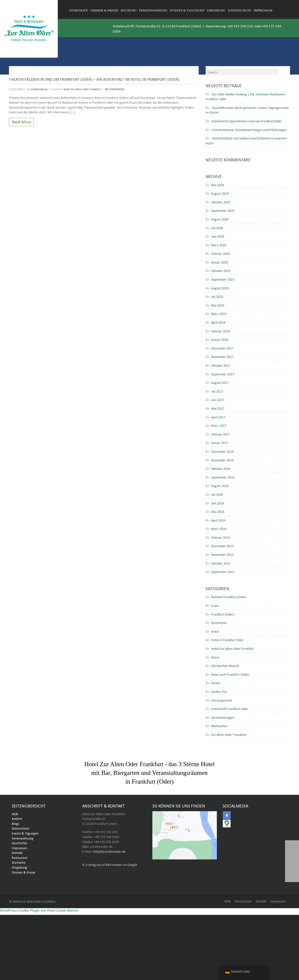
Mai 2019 (218, 305)
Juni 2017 (218, 399)
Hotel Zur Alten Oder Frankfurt (82, 89)
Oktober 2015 (221, 563)
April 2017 (218, 417)
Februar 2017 (220, 434)
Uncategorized (221, 700)
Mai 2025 (218, 184)
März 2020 (219, 245)
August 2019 (220, 288)
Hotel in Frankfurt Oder (227, 639)
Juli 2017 (217, 391)
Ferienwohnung (153, 10)
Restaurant (20, 857)
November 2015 (222, 554)
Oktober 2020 (221, 202)
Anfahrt (17, 818)
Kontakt (17, 852)
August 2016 (220, 485)
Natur (215, 657)
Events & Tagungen (187, 10)
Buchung (129, 10)
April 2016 (218, 520)
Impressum (263, 10)
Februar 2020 (220, 253)
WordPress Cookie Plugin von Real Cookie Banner (39, 910)
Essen (215, 605)
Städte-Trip (219, 691)
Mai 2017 (218, 408)
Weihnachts (219, 725)
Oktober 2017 (221, 365)
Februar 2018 (220, 331)
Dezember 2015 (222, 545)
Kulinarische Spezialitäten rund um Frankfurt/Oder (247, 121)
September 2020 (223, 210)
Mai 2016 (218, 511)
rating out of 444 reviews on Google (110, 864)
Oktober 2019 (221, 270)
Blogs (15, 823)
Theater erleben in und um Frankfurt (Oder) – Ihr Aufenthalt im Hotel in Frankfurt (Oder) (94, 79)
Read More (21, 121)
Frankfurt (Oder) (222, 614)
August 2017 (220, 382)
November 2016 (222, 460)
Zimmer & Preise (104, 10)
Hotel (215, 631)
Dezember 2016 (222, 451)
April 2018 (218, 322)
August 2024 (220, 193)
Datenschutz (240, 10)
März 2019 (219, 313)
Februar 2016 (220, 537)
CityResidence (39, 89)
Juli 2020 (217, 227)
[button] (292, 875)
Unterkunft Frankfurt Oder (230, 708)
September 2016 (223, 477)
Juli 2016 (217, 494)
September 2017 (223, 374)
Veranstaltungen (223, 717)
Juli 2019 (217, 296)
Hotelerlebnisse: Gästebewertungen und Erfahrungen (249, 129)
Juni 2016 (218, 503)
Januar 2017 (220, 442)
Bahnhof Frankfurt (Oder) (229, 596)
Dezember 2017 (222, 348)
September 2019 (223, 279)
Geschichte (219, 622)
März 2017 (219, 425)
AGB (15, 813)
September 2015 (223, 571)
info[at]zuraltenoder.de (109, 851)
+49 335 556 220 (240, 25)
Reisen (216, 682)
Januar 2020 (220, 262)
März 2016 (219, 528)
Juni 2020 (218, 236)
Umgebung (216, 10)
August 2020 (220, 219)
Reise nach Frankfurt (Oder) (230, 674)
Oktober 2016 (221, 468)
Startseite (79, 10)
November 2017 (222, 356)
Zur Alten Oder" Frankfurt (229, 734)
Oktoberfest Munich (225, 665)
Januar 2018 (220, 339)
